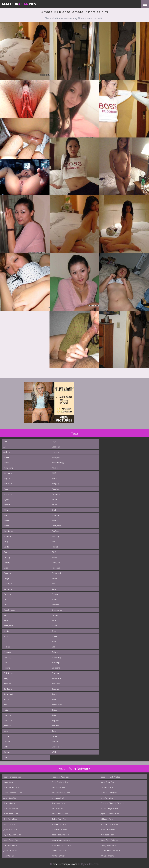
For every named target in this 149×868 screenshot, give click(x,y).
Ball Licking (8, 468)
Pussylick (56, 563)
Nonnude (56, 494)
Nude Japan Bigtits (109, 793)
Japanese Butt (58, 798)
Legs (54, 441)
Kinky (6, 747)
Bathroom (8, 484)
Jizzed (6, 736)
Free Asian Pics (10, 845)
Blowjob (7, 520)
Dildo (6, 615)
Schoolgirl (56, 573)
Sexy (54, 589)
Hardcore (8, 689)
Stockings (56, 663)
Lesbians (56, 447)
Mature (55, 468)
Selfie (54, 578)
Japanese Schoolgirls (110, 814)
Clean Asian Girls (59, 850)
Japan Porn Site (10, 829)
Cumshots (8, 594)
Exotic (6, 631)
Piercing (56, 536)
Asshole (7, 452)
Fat (5, 641)
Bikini (6, 510)
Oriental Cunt (9, 803)
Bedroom (8, 494)
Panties (55, 520)
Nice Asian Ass (107, 798)
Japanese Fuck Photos (110, 777)
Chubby (7, 557)
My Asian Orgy (58, 856)
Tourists (56, 726)
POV (54, 552)
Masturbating (58, 463)
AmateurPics (19, 4)
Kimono (7, 741)
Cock (6, 568)
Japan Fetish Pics (11, 840)
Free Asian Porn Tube (62, 845)
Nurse (55, 505)
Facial (6, 636)
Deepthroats (9, 610)
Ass (5, 447)
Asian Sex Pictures (11, 787)
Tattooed (56, 684)
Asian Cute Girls (10, 798)
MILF (54, 473)
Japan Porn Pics (59, 824)
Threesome (57, 705)
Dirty (6, 620)
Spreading (56, 657)
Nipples (55, 489)
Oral (54, 510)
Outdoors (56, 515)
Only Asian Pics (10, 819)
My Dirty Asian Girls (12, 835)
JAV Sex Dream (107, 856)
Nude (54, 499)
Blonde (7, 515)
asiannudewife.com (61, 835)
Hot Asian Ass (58, 808)
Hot (5, 705)
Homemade (9, 694)
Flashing (7, 657)
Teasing (55, 689)
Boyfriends (8, 531)
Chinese (7, 552)
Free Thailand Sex (60, 782)
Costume (7, 573)
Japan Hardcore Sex (12, 777)
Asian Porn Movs (11, 808)
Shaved (55, 594)
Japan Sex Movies (60, 829)
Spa (54, 647)
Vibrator (56, 741)
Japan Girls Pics (10, 850)
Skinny (55, 615)
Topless (55, 720)
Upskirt (55, 736)
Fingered (7, 652)
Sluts (54, 631)
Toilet (55, 715)
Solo (54, 641)
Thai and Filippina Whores (112, 803)
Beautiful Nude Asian (110, 824)
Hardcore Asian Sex (61, 777)
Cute (6, 605)
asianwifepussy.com (61, 840)
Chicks (6, 547)
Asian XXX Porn (58, 803)
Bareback (8, 473)
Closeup (7, 563)
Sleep (54, 626)
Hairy (6, 678)
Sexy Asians (8, 856)
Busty (6, 541)
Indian (6, 710)
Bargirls (7, 478)
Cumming (8, 589)
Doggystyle (8, 626)
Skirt (54, 620)
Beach (6, 489)
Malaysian (56, 457)
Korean (7, 752)
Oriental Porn (107, 787)
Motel (55, 478)
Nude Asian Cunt (11, 814)
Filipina (7, 647)
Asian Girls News (108, 829)
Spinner (55, 652)
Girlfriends (8, 673)
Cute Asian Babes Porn (111, 850)
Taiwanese (57, 678)
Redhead (56, 568)
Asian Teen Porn (108, 782)
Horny (6, 699)
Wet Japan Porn (107, 835)
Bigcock (7, 505)
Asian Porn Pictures (109, 840)
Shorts (55, 599)
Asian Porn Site (10, 824)
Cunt (6, 599)
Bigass (6, 499)
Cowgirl (7, 578)
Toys (54, 731)
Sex (54, 584)
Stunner (56, 673)
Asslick (6, 457)
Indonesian (8, 715)
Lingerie (56, 452)
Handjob (7, 684)
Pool (54, 541)
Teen (54, 694)
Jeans (6, 731)
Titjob (55, 710)
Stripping (56, 668)
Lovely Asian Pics (108, 845)
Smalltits (56, 636)
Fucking (7, 668)
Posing (55, 547)
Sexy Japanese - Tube (13, 793)
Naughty (56, 484)
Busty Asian (8, 782)
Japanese (7, 726)
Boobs (6, 526)
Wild (54, 752)
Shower (55, 605)
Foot (5, 663)
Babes (6, 463)
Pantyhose (57, 526)
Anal (5, 441)
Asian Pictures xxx (60, 814)
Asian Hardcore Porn (61, 793)
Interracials (8, 720)
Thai (54, 699)
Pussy (54, 557)
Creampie (8, 584)
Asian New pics (58, 787)
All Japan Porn (107, 819)
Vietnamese (57, 747)
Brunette (7, 536)
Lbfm (6, 757)
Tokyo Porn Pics (59, 819)
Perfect (55, 531)
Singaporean (58, 610)
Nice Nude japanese (109, 808)
